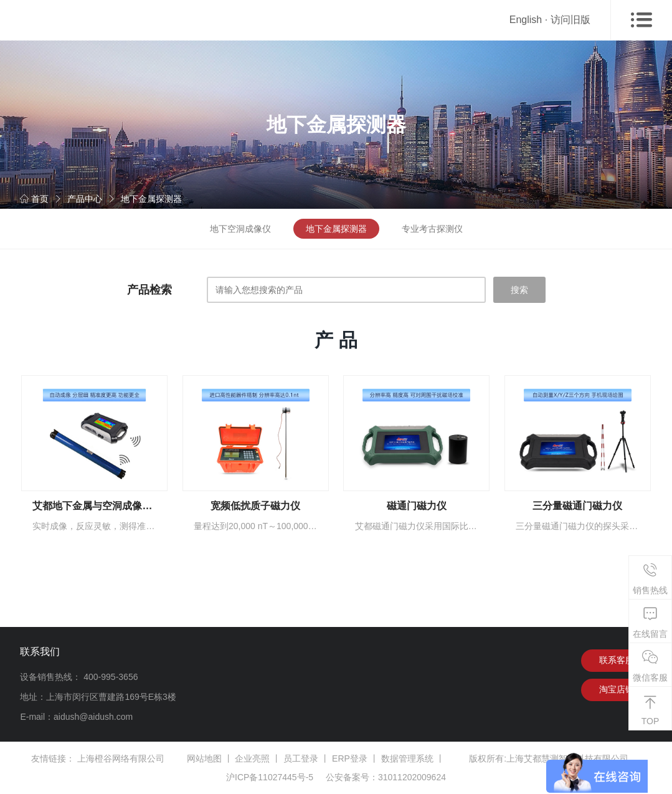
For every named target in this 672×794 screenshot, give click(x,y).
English (526, 20)
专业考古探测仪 (432, 229)
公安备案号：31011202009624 (386, 777)
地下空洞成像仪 (240, 229)
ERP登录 (350, 758)
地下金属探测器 (151, 199)
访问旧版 (570, 20)
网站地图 (204, 758)
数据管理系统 (407, 758)
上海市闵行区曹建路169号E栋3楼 (111, 697)
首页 (34, 199)
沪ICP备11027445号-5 (270, 777)
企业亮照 (252, 758)
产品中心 (85, 199)
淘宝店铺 (617, 691)
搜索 (519, 290)
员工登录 (301, 758)
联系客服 (617, 661)
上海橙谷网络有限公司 (121, 758)
